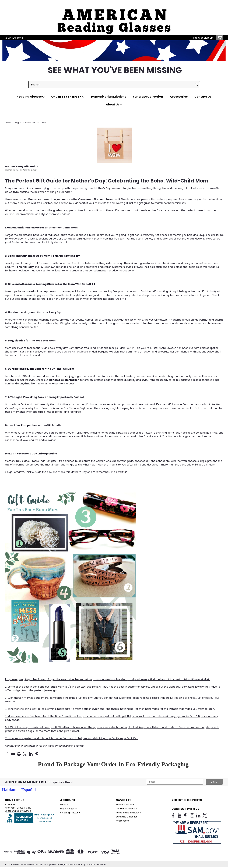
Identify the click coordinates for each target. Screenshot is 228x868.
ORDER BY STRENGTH (68, 97)
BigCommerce (68, 864)
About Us (114, 105)
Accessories (179, 97)
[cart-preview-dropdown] (219, 38)
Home (8, 123)
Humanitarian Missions (109, 97)
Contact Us (203, 97)
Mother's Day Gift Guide (34, 123)
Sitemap (46, 864)
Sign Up (208, 38)
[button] (114, 18)
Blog (17, 123)
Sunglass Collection (148, 97)
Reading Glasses (31, 97)
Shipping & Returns (70, 813)
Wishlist (64, 805)
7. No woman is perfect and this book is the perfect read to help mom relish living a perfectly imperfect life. (71, 738)
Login (197, 38)
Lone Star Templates (96, 864)
